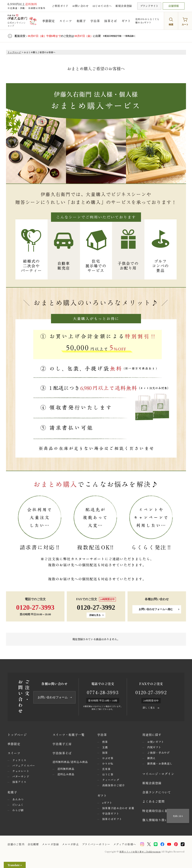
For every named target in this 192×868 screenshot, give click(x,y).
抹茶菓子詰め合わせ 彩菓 (118, 808)
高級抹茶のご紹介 (114, 785)
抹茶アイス (19, 782)
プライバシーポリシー (96, 844)
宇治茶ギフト (111, 813)
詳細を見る (95, 615)
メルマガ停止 (70, 844)
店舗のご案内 (16, 844)
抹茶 (105, 753)
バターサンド (21, 776)
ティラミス (19, 760)
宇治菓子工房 (62, 744)
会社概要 (33, 844)
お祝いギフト (156, 742)
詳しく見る (149, 708)
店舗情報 (174, 6)
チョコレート (21, 771)
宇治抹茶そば (62, 753)
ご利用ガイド (60, 6)
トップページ (14, 52)
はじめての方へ (102, 6)
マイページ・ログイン (158, 774)
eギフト (107, 803)
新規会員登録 (124, 6)
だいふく (18, 805)
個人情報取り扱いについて (162, 820)
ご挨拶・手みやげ (159, 753)
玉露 (105, 747)
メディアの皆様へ (125, 844)
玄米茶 (106, 769)
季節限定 (48, 21)
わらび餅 (18, 810)
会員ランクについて (157, 792)
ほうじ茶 (108, 774)
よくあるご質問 (154, 801)
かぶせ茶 (108, 758)
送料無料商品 (66, 769)
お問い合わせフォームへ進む (156, 609)
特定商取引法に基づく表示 (162, 811)
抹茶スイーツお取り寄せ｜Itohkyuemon (140, 852)
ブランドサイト (149, 6)
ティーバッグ (111, 780)
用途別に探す (152, 735)
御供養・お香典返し (160, 763)
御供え (151, 758)
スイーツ (66, 21)
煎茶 (105, 742)
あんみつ (18, 799)
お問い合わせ (80, 6)
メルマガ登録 (50, 844)
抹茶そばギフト (112, 819)
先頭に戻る (178, 816)
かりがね (108, 763)
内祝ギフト (154, 747)
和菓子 (81, 21)
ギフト (126, 21)
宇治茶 (95, 21)
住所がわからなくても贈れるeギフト (147, 21)
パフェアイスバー (24, 766)
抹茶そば (111, 21)
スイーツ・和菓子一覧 (69, 735)
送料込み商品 (66, 774)
